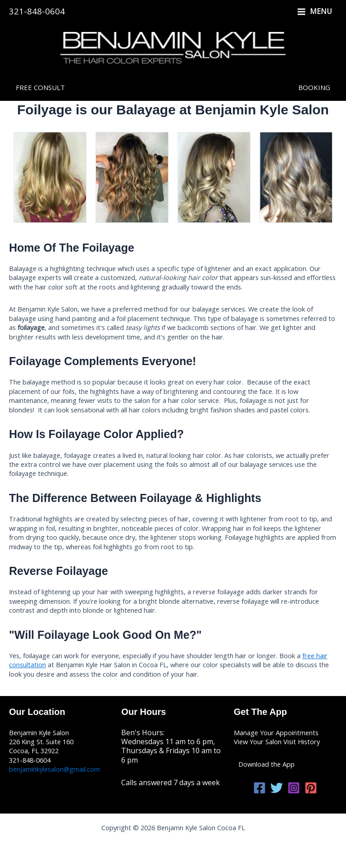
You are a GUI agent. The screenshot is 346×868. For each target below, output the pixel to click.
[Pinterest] (311, 788)
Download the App (266, 764)
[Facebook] (259, 788)
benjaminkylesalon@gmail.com (55, 769)
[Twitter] (277, 788)
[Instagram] (294, 788)
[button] (40, 88)
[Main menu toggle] (314, 12)
